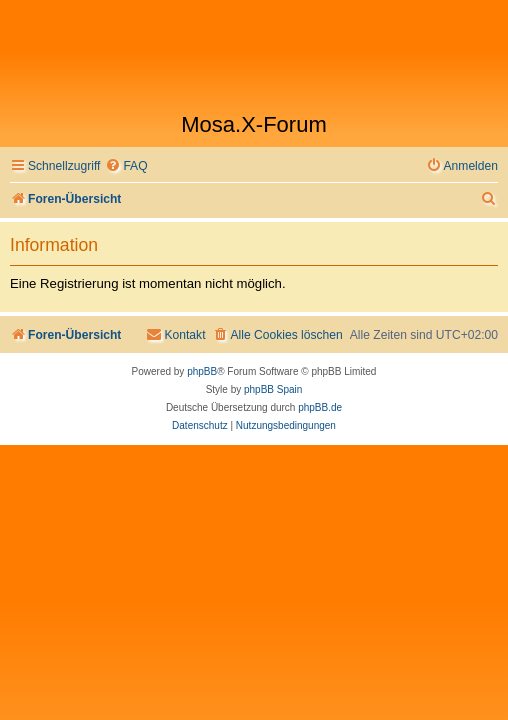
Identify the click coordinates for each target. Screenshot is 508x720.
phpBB (202, 371)
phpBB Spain (273, 389)
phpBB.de (320, 407)
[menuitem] (126, 166)
